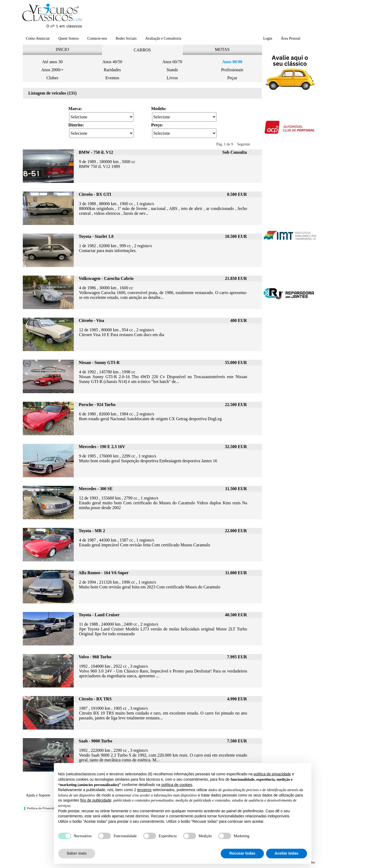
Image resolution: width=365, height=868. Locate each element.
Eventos (112, 78)
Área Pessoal (291, 38)
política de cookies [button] (177, 785)
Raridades (112, 70)
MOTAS (222, 49)
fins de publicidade (96, 800)
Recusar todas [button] (242, 853)
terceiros (144, 790)
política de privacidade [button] (272, 774)
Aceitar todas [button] (287, 853)
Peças (232, 78)
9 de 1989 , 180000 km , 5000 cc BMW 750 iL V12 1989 (107, 164)
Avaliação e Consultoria (163, 38)
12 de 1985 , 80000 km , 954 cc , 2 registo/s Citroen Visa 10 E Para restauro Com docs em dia (122, 332)
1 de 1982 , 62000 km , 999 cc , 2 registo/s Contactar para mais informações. (116, 248)
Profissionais (232, 70)
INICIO (62, 49)
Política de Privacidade (43, 808)
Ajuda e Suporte (38, 795)
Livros (172, 78)
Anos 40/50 (112, 62)
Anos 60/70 (172, 62)
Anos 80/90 (232, 62)
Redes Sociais (126, 38)
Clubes (52, 78)
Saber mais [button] (77, 853)
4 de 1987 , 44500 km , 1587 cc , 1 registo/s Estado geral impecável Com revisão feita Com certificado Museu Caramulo (145, 542)
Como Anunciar (38, 38)
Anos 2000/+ (52, 70)
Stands (172, 70)
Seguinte (244, 144)
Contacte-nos (97, 38)
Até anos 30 (52, 62)
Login (268, 38)
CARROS (142, 50)
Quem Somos (69, 38)
